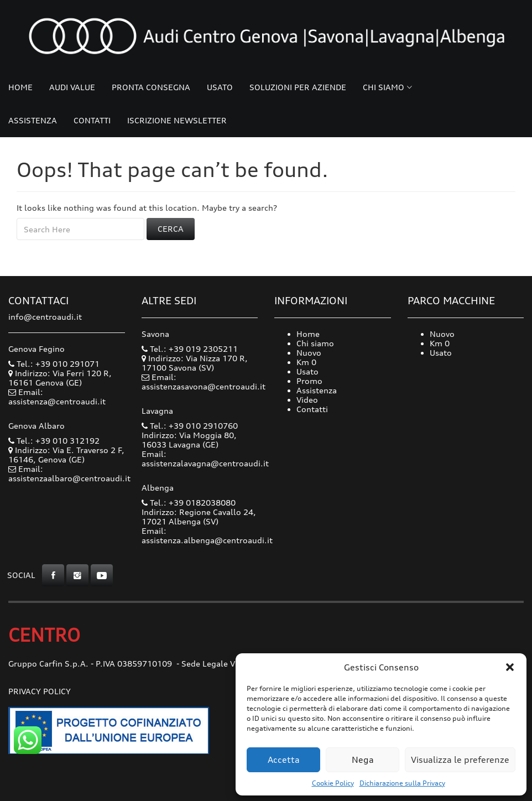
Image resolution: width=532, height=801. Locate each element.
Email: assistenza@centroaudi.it (57, 397)
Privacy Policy (40, 691)
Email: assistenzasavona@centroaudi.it (204, 382)
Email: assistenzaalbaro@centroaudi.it (69, 474)
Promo (309, 381)
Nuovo (309, 353)
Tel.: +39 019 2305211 (190, 349)
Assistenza (33, 120)
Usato (220, 87)
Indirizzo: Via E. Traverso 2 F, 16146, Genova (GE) (66, 455)
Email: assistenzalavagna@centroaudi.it (205, 459)
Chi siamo (384, 87)
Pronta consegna (151, 87)
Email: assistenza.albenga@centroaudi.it (207, 535)
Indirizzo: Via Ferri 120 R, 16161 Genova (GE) (60, 378)
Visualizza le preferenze (460, 760)
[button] (510, 667)
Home (20, 87)
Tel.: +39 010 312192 (54, 441)
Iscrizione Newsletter (177, 120)
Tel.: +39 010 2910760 (190, 426)
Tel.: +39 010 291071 (54, 364)
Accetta (284, 760)
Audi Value (72, 87)
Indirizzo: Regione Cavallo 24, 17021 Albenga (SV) (199, 517)
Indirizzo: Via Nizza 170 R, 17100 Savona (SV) (195, 363)
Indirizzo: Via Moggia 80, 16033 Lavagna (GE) (189, 440)
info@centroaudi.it (45, 317)
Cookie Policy (333, 783)
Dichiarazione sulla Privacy (402, 783)
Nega (363, 760)
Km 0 (306, 362)
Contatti (92, 120)
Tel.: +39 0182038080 (189, 503)
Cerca (171, 229)
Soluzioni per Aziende (298, 87)
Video (307, 400)
